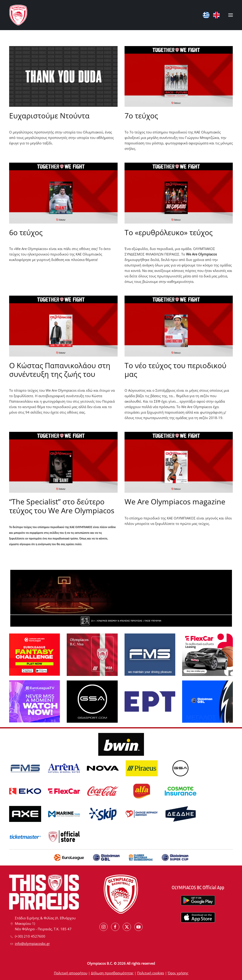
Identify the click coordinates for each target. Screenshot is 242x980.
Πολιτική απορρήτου (71, 973)
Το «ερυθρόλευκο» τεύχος (169, 232)
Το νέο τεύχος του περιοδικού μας (176, 370)
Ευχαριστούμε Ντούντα (49, 116)
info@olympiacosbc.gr (32, 944)
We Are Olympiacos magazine (175, 502)
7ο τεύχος (141, 116)
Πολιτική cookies (151, 973)
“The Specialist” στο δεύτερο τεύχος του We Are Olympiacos (62, 506)
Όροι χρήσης (178, 973)
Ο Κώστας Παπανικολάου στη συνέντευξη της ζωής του (60, 370)
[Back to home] (18, 15)
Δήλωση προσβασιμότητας (112, 973)
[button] (231, 15)
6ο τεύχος (26, 232)
